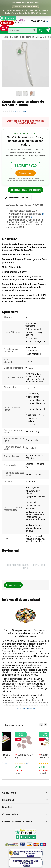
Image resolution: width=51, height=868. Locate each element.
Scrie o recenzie (20, 111)
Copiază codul (26, 173)
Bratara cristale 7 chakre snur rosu (13, 756)
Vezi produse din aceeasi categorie (26, 190)
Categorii (4, 30)
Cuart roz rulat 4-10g (37, 756)
